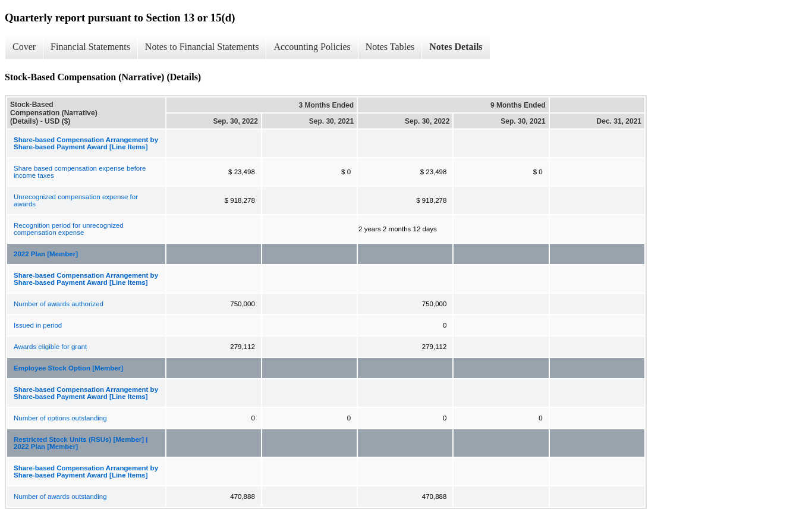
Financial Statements (90, 47)
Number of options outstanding (60, 418)
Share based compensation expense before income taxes (80, 172)
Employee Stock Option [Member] (68, 368)
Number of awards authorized (59, 304)
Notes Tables (390, 47)
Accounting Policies (312, 47)
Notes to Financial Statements (202, 47)
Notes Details (456, 47)
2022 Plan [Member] (46, 254)
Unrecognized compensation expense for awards (76, 200)
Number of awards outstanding (60, 497)
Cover (24, 47)
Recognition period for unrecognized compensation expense (69, 229)
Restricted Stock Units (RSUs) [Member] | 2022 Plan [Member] (81, 443)
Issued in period (38, 325)
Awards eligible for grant (50, 347)
